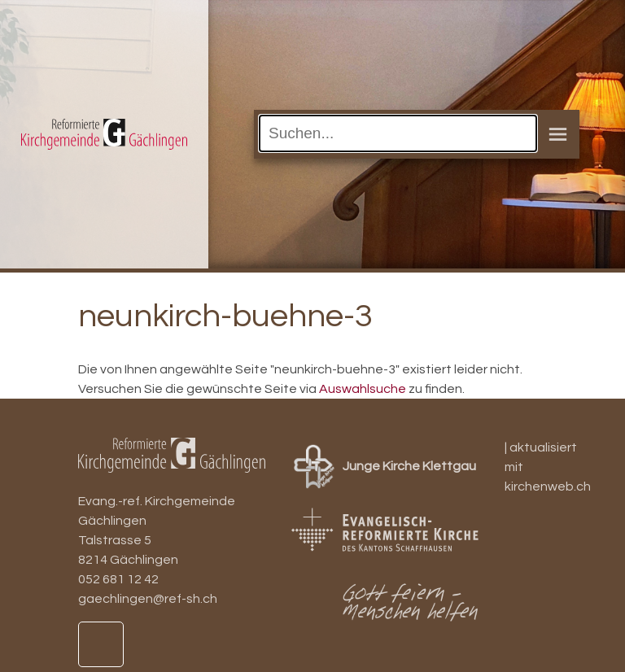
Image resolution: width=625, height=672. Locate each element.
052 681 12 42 (118, 579)
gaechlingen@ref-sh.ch (148, 599)
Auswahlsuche (363, 389)
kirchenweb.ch (548, 487)
